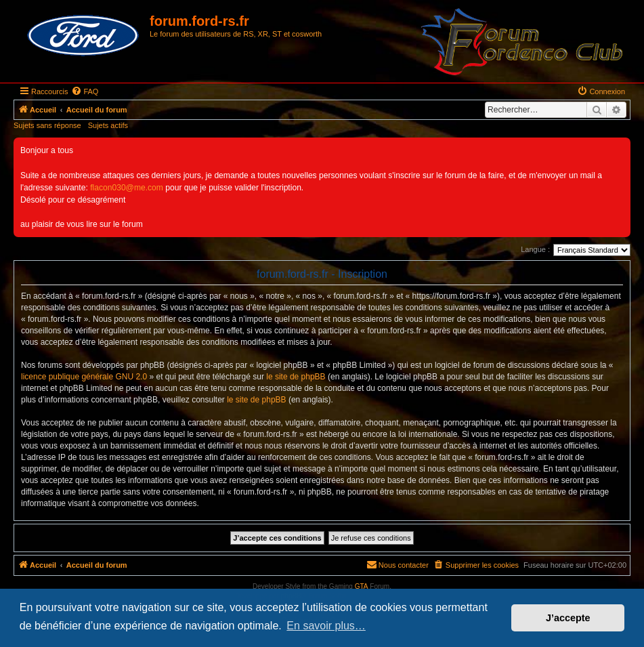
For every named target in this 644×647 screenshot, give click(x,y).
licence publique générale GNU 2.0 (84, 377)
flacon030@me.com (127, 188)
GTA (362, 586)
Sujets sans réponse (47, 125)
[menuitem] (85, 91)
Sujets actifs (108, 125)
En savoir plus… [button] (326, 626)
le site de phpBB (296, 377)
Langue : (535, 249)
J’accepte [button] (568, 618)
